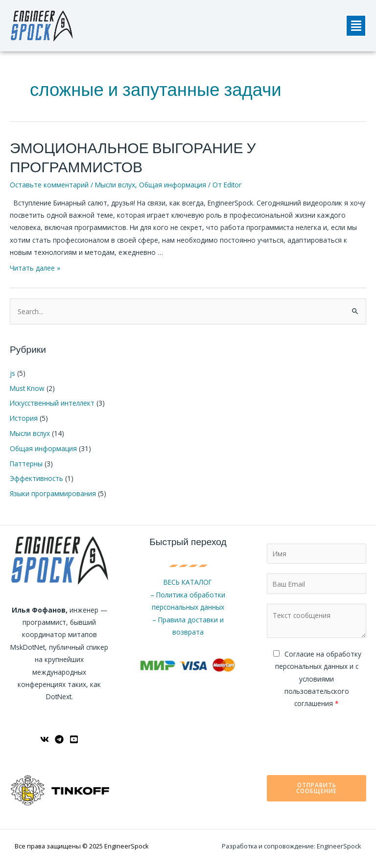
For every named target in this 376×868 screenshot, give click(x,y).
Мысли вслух (115, 185)
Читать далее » (35, 268)
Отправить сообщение (317, 788)
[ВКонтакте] (45, 739)
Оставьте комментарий (49, 185)
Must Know (27, 388)
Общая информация (173, 185)
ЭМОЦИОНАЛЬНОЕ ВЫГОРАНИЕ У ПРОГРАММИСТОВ (133, 158)
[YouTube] (74, 739)
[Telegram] (59, 739)
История (24, 418)
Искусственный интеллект (52, 403)
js (12, 373)
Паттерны (26, 464)
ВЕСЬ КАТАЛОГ (188, 582)
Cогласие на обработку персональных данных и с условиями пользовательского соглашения (318, 679)
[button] (356, 26)
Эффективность (36, 478)
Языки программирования (53, 493)
